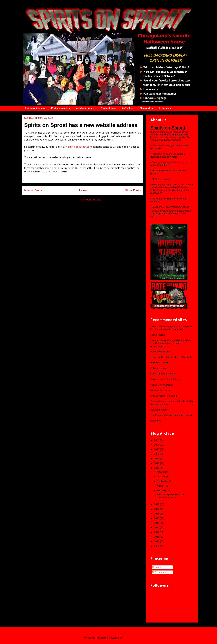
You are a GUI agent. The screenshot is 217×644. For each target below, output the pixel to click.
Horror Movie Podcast (162, 385)
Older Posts (133, 190)
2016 (157, 514)
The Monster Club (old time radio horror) (171, 415)
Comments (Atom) (91, 199)
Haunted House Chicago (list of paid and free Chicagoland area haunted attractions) (171, 343)
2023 (157, 449)
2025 (157, 440)
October (161, 477)
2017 (157, 509)
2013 (157, 527)
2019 (157, 468)
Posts (157, 567)
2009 (157, 546)
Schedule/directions (35, 108)
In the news (165, 108)
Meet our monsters (60, 108)
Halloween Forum (159, 363)
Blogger (128, 638)
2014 (157, 523)
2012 (157, 532)
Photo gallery (146, 108)
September (163, 481)
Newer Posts (33, 190)
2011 (157, 537)
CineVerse (156, 421)
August (161, 486)
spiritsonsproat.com (80, 147)
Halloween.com (158, 368)
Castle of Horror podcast (163, 374)
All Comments (161, 572)
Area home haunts (85, 108)
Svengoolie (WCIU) (160, 352)
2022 (157, 454)
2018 (157, 504)
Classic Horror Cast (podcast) (166, 379)
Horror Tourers (158, 335)
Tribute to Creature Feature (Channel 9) (171, 357)
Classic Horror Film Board (164, 396)
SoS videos (128, 108)
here (160, 207)
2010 (157, 541)
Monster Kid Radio (160, 390)
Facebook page (108, 108)
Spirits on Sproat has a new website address (81, 125)
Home (83, 190)
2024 (157, 445)
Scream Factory (159, 410)
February (162, 491)
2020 (157, 463)
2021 (157, 459)
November (163, 472)
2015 (157, 518)
